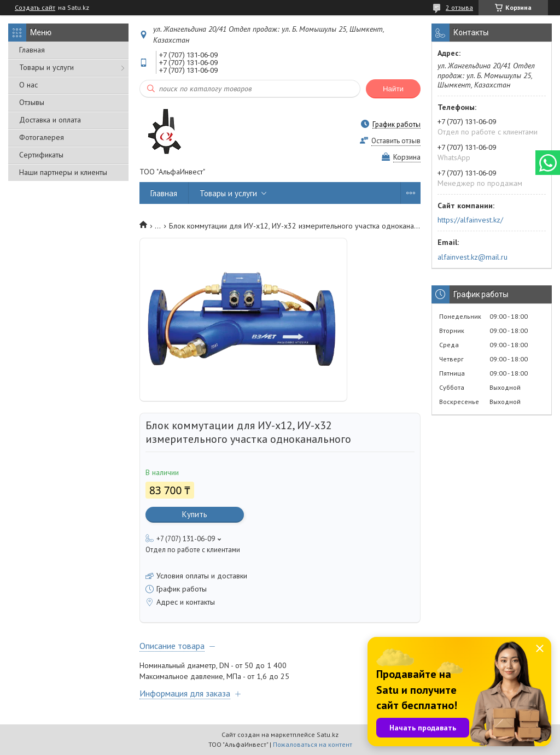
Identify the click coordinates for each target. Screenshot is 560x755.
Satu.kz (328, 734)
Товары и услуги (46, 67)
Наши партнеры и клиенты (63, 172)
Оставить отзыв (396, 141)
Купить (195, 514)
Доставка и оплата (50, 120)
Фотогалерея (42, 137)
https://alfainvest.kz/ (470, 220)
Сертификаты (41, 155)
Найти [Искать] (393, 89)
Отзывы (32, 102)
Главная (32, 50)
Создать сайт (35, 8)
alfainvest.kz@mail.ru (472, 257)
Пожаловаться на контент (313, 744)
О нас (28, 85)
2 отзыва (459, 7)
